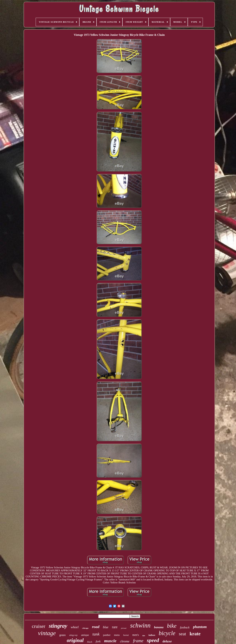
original (75, 640)
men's (136, 635)
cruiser (39, 626)
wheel (75, 627)
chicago (85, 628)
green (62, 635)
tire (144, 636)
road (96, 627)
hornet (126, 635)
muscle (110, 641)
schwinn (140, 625)
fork (98, 641)
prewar (124, 628)
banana (159, 627)
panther (107, 635)
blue (106, 627)
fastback (185, 627)
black (90, 642)
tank (96, 634)
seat (182, 634)
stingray (58, 626)
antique (85, 635)
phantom (200, 627)
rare (115, 627)
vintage (47, 633)
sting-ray (73, 635)
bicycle (167, 633)
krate (195, 634)
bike (172, 626)
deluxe (167, 641)
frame (138, 641)
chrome (125, 641)
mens (117, 635)
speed (153, 640)
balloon (152, 635)
